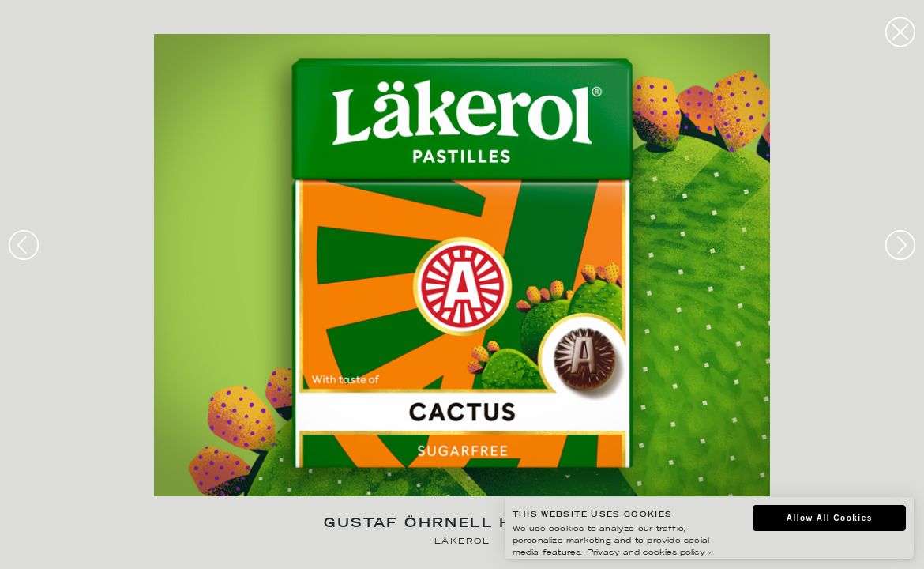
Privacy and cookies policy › (649, 553)
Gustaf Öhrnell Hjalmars (462, 524)
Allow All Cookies (830, 518)
